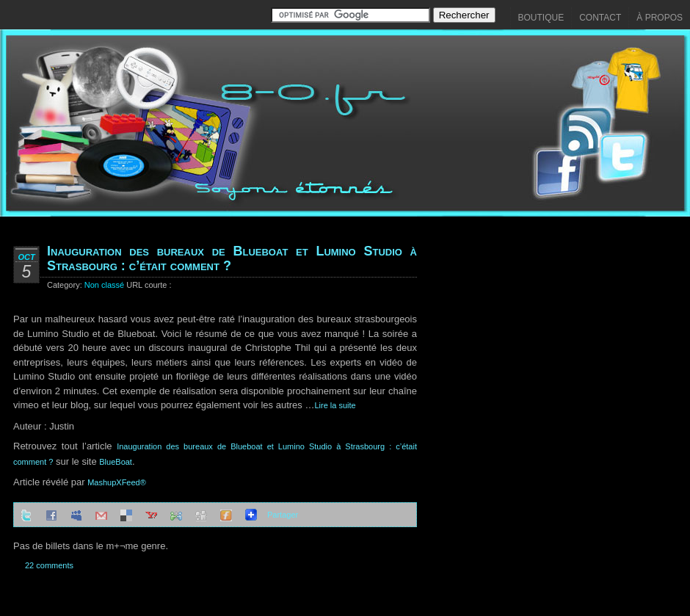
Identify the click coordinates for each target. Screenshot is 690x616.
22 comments (49, 565)
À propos (660, 18)
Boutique (541, 18)
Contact (600, 18)
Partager (283, 515)
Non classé (104, 285)
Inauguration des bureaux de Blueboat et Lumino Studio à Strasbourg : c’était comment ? (232, 258)
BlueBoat (116, 462)
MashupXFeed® (117, 482)
